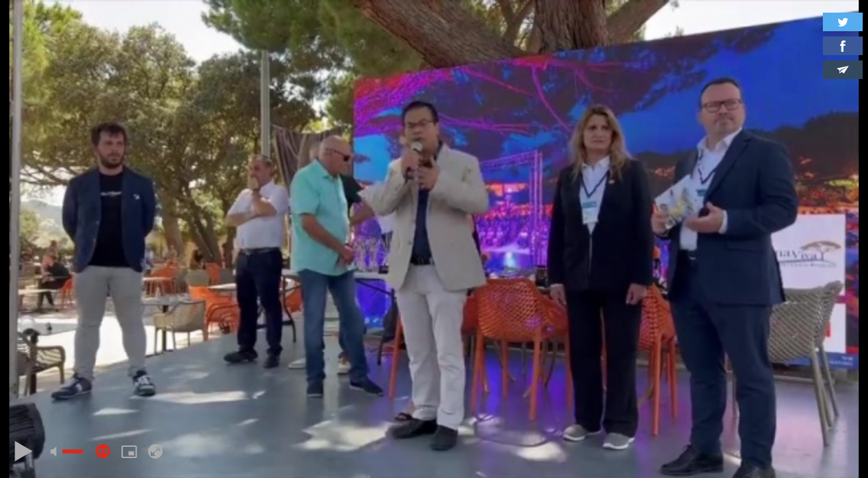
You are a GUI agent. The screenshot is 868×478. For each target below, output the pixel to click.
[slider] (73, 451)
